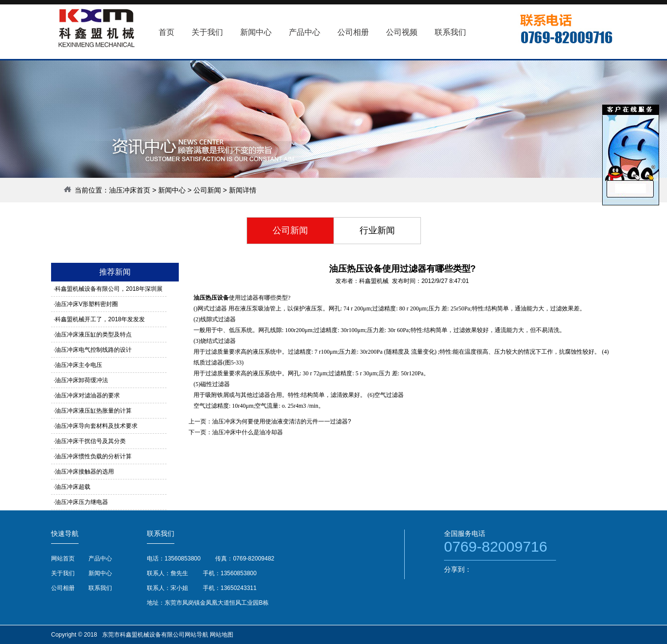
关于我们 (63, 573)
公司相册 (63, 588)
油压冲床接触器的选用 (84, 472)
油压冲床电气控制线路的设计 (93, 350)
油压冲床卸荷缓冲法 (82, 380)
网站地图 (222, 635)
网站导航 (196, 635)
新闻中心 (172, 190)
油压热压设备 (211, 298)
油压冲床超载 (73, 487)
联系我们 (100, 588)
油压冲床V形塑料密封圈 (86, 304)
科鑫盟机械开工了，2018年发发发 (100, 319)
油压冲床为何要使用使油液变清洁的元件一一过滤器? (282, 421)
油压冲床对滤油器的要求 (87, 395)
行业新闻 (377, 230)
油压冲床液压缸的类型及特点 (93, 335)
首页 (167, 32)
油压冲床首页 (130, 190)
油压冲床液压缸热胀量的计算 (93, 411)
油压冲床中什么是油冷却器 (248, 432)
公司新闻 (207, 190)
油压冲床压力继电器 (82, 502)
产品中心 (100, 559)
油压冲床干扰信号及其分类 (90, 441)
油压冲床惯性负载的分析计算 (93, 456)
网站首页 (63, 559)
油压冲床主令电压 (79, 365)
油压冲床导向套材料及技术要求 (96, 426)
